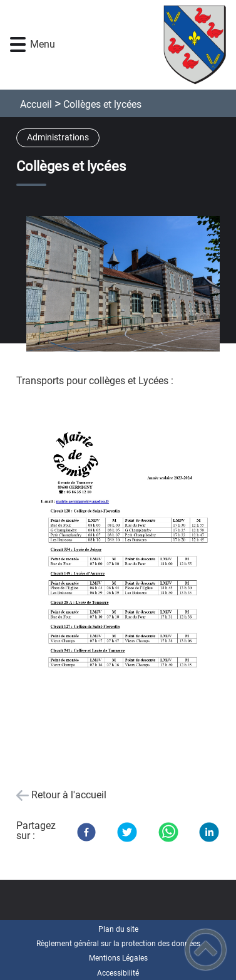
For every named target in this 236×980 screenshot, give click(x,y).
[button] (18, 45)
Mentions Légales (118, 958)
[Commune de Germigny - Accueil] (137, 45)
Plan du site (118, 929)
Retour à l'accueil (69, 795)
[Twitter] (127, 832)
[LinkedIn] (209, 832)
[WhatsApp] (168, 832)
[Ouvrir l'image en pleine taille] (128, 285)
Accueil (36, 104)
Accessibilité (118, 973)
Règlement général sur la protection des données (118, 944)
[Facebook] (86, 832)
